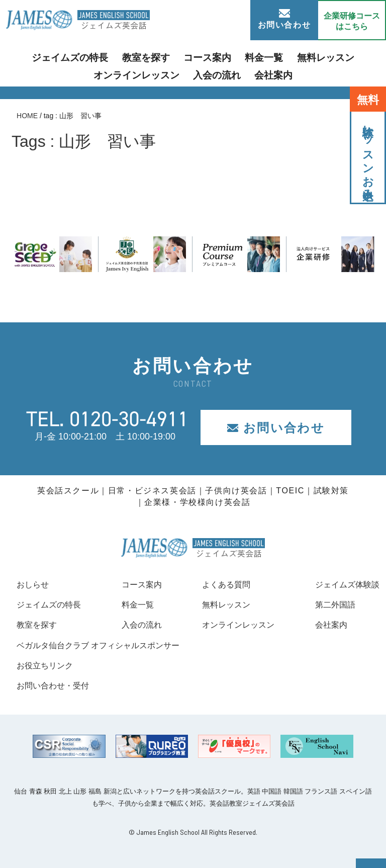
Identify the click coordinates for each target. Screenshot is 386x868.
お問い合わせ (284, 19)
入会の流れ (170, 73)
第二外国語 (330, 604)
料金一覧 (212, 57)
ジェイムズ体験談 (343, 584)
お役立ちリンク (48, 665)
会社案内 (220, 73)
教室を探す (108, 57)
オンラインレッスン (340, 57)
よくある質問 (222, 584)
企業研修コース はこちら (352, 21)
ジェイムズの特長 (42, 57)
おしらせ (35, 584)
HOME (27, 116)
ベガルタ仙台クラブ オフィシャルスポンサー (108, 645)
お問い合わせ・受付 (57, 685)
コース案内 (162, 57)
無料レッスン (266, 57)
